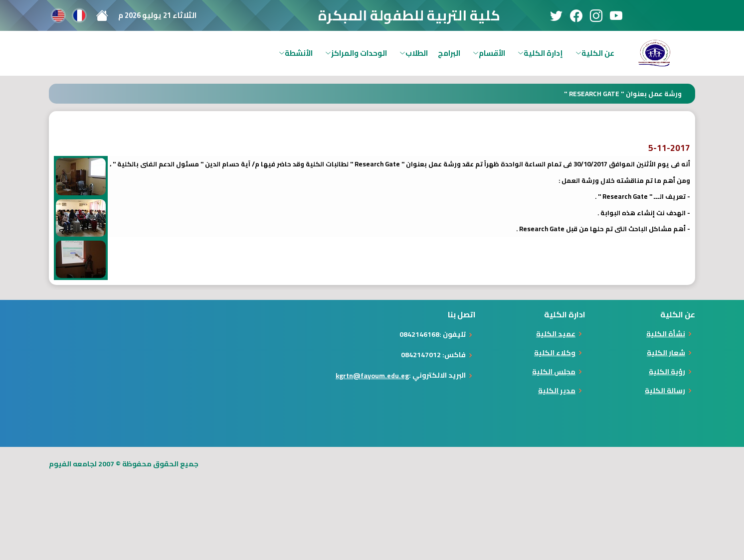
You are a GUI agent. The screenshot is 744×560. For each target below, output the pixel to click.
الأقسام (489, 53)
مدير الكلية (557, 391)
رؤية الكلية (667, 372)
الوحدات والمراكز (356, 53)
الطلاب (414, 53)
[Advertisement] (562, 504)
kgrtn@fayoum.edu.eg (372, 376)
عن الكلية (595, 53)
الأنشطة (296, 53)
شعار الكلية (666, 353)
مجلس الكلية (554, 372)
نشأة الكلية (666, 334)
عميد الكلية (556, 334)
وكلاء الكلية (555, 353)
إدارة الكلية (540, 53)
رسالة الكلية (665, 391)
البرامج (449, 53)
